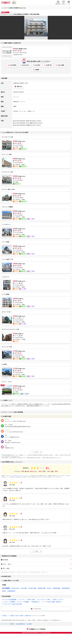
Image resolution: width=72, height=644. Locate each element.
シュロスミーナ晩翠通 (8, 602)
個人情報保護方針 (21, 624)
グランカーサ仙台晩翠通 (9, 600)
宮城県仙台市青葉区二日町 (20, 83)
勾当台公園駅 (61, 65)
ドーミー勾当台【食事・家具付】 (52, 602)
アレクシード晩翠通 (23, 602)
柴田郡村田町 (66, 588)
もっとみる (36, 452)
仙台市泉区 (37, 65)
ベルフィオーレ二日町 (43, 600)
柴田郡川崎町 (42, 588)
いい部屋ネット (5, 616)
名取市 (4, 591)
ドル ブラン (22, 600)
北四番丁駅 (49, 65)
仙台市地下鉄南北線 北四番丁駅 (23, 121)
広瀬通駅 (37, 70)
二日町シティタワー (58, 600)
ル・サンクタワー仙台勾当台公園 (12, 604)
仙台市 (17, 616)
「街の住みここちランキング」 (19, 476)
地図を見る (18, 87)
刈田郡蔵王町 (11, 591)
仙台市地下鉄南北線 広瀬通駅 (22, 125)
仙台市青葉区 (13, 65)
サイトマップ (4, 624)
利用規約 (12, 624)
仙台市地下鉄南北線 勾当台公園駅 (23, 123)
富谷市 (49, 588)
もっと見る (36, 551)
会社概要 (29, 624)
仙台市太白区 (26, 65)
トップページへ (37, 609)
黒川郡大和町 (33, 588)
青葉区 (22, 616)
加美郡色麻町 (56, 588)
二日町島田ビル (35, 602)
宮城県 (4, 585)
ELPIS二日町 (31, 600)
